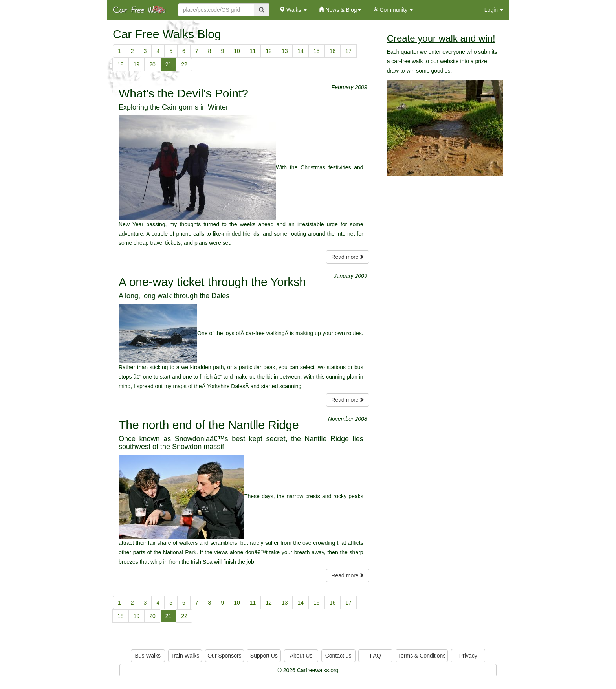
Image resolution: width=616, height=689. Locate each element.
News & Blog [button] (340, 10)
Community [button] (393, 10)
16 (333, 51)
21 (169, 64)
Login (494, 10)
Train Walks (185, 656)
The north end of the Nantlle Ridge (209, 425)
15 (317, 51)
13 (285, 51)
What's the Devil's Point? (183, 93)
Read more (347, 257)
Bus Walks (148, 656)
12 (269, 51)
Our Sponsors (224, 656)
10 (237, 51)
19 (137, 64)
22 (184, 64)
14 (301, 51)
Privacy (468, 656)
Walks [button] (293, 10)
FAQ (376, 656)
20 (152, 64)
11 (253, 51)
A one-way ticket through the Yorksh (212, 282)
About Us (301, 656)
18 (121, 64)
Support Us (264, 656)
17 (348, 51)
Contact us (338, 656)
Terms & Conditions (422, 656)
